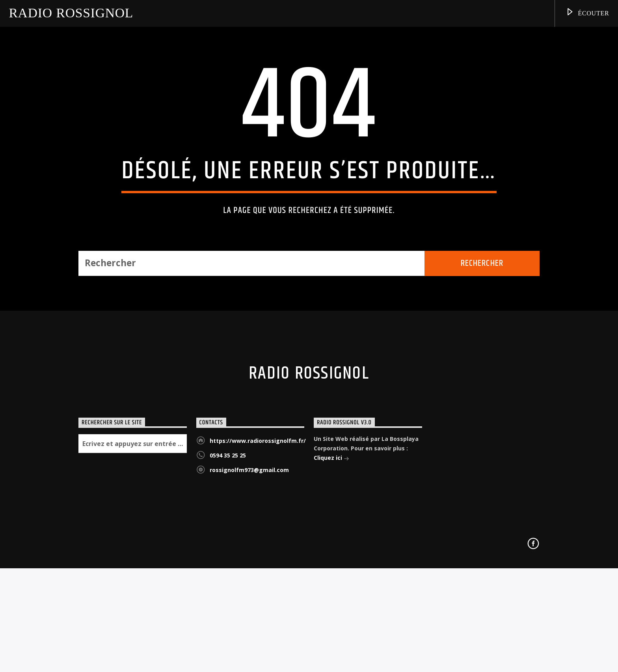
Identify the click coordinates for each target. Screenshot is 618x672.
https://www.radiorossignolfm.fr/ (258, 616)
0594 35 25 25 (228, 631)
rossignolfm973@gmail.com (249, 645)
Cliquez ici (331, 634)
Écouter (587, 13)
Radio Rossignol (71, 13)
